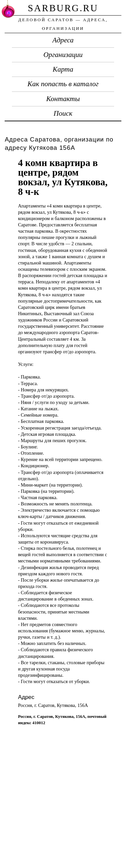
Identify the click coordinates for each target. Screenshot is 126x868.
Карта (63, 69)
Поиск (63, 113)
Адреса (63, 40)
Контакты (63, 99)
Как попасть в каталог (63, 84)
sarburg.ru (63, 8)
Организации (63, 55)
